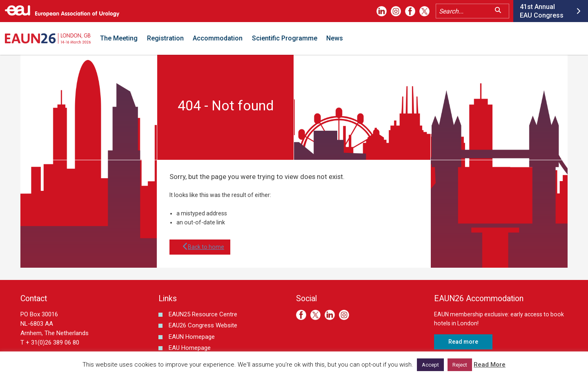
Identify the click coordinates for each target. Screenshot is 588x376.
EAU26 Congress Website (203, 325)
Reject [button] (460, 365)
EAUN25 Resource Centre (203, 314)
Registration (165, 38)
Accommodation (218, 38)
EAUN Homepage (192, 337)
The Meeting (119, 38)
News (335, 38)
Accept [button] (430, 365)
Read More (490, 365)
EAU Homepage (190, 348)
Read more (463, 342)
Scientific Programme (285, 38)
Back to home (200, 247)
